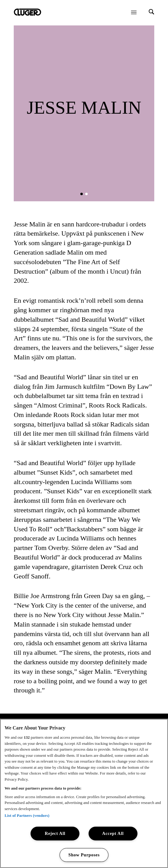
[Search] (152, 12)
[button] (82, 194)
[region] (84, 793)
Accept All (113, 833)
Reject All (55, 833)
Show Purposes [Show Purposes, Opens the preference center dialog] (84, 855)
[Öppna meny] (134, 12)
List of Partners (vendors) (27, 815)
